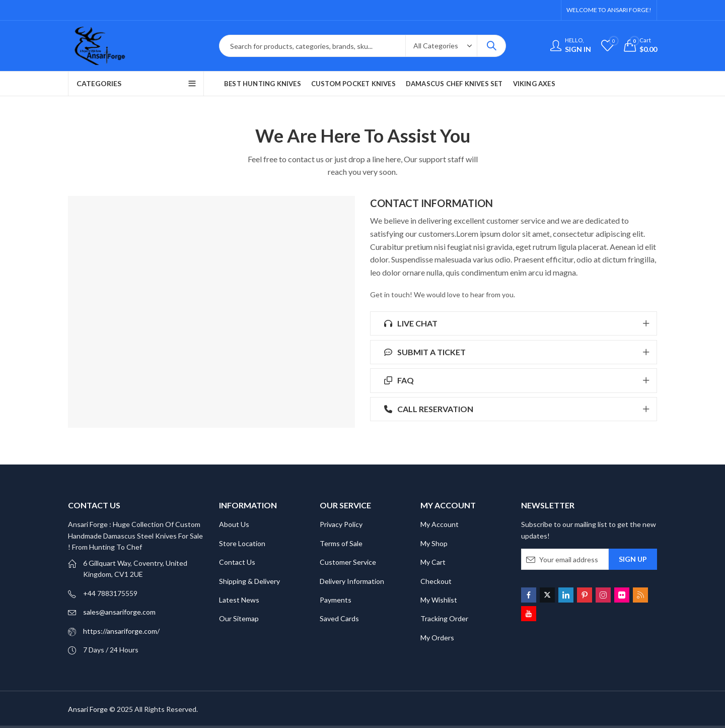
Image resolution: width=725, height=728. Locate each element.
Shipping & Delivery (249, 581)
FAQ (397, 380)
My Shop (434, 543)
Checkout (436, 581)
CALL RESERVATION (427, 409)
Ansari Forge (88, 709)
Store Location (242, 543)
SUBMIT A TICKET (423, 352)
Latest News (239, 600)
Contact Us (237, 562)
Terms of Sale (341, 543)
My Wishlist (439, 600)
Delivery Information (352, 581)
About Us (234, 524)
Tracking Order (444, 618)
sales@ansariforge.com (119, 612)
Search (491, 46)
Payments (336, 600)
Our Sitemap (239, 618)
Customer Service (348, 562)
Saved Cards (339, 618)
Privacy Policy (341, 524)
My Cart (433, 562)
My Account (440, 524)
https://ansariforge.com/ (121, 631)
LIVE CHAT (409, 323)
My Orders (437, 638)
